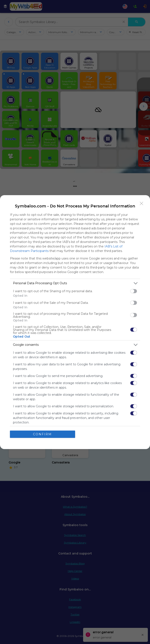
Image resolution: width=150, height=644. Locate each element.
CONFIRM (42, 434)
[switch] (134, 291)
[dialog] (75, 322)
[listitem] (75, 283)
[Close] (142, 204)
